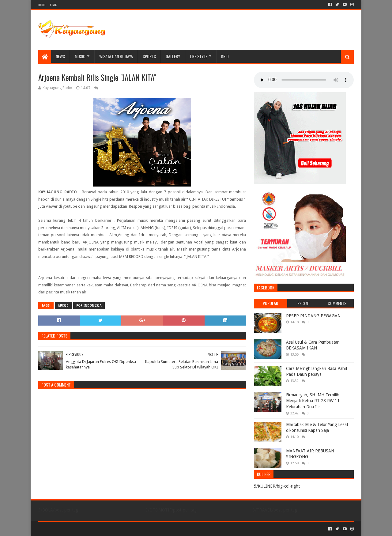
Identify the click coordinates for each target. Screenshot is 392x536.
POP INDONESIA (89, 306)
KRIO (225, 56)
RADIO (42, 5)
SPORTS (149, 56)
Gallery (173, 56)
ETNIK (53, 5)
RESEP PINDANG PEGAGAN (313, 316)
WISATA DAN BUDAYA (116, 56)
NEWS (60, 56)
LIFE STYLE (199, 56)
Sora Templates (72, 529)
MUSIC (80, 56)
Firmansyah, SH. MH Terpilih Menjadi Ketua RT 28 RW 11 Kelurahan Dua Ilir (313, 401)
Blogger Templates (107, 529)
